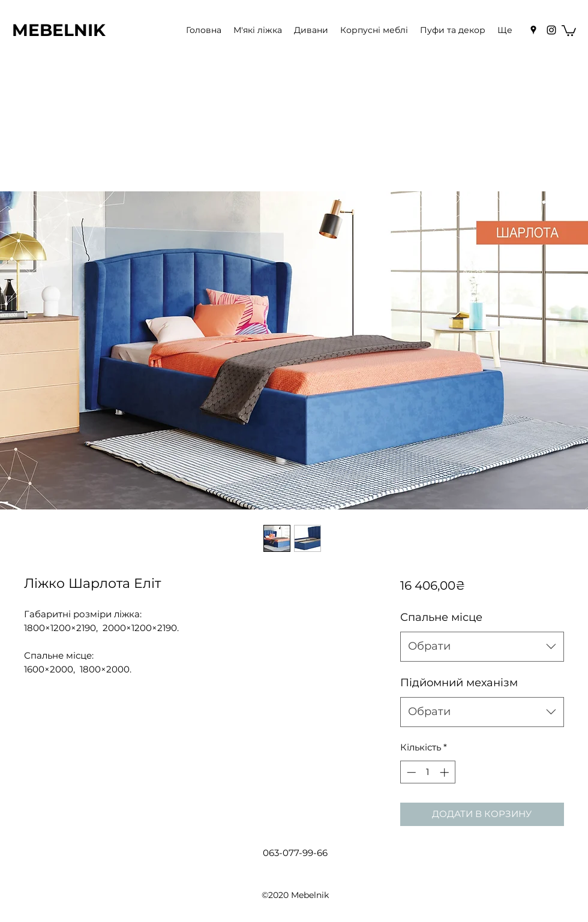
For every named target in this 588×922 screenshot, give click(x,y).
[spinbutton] (427, 772)
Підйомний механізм (459, 683)
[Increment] (445, 772)
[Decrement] (410, 772)
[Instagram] (551, 30)
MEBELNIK (59, 30)
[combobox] (482, 647)
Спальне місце (441, 617)
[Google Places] (533, 30)
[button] (569, 30)
